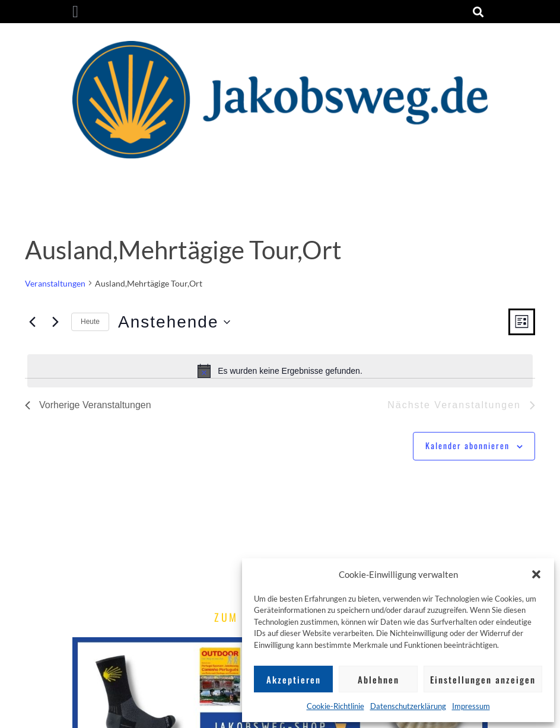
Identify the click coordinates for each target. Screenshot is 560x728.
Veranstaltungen (55, 283)
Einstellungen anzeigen (483, 679)
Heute (90, 322)
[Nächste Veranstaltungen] (55, 322)
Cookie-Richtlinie (335, 706)
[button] (536, 574)
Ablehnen (378, 679)
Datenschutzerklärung (408, 706)
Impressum (471, 706)
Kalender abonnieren (467, 445)
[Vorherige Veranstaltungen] (32, 322)
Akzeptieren (294, 679)
